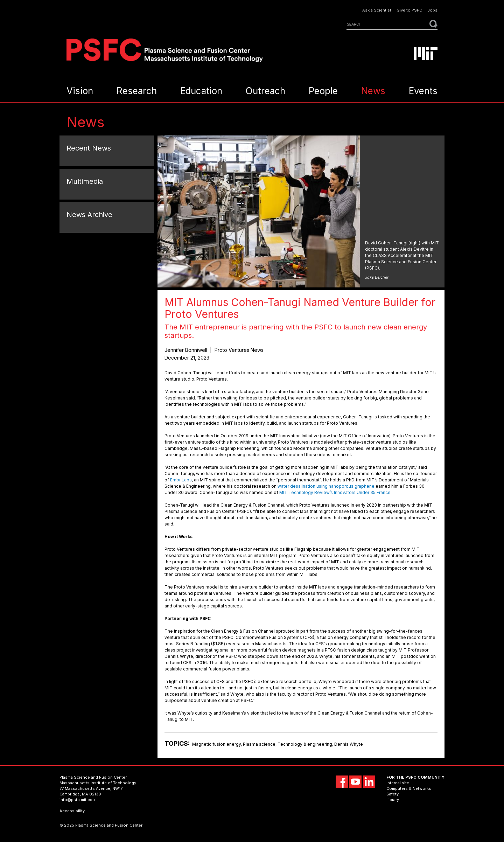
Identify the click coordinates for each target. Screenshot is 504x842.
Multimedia (85, 181)
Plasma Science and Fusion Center (93, 777)
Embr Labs (181, 480)
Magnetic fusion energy (216, 744)
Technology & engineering (305, 744)
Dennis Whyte (349, 744)
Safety (393, 794)
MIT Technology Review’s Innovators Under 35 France (335, 492)
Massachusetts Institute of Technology (98, 783)
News (373, 91)
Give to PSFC (409, 10)
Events (423, 91)
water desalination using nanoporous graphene (326, 486)
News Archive (89, 215)
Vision (80, 91)
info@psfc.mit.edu (77, 800)
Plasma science (259, 744)
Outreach (265, 91)
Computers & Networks (409, 788)
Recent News (89, 148)
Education (201, 91)
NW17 (117, 788)
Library (393, 800)
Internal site (398, 783)
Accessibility (72, 811)
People (323, 91)
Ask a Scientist (377, 10)
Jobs (432, 10)
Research (137, 91)
